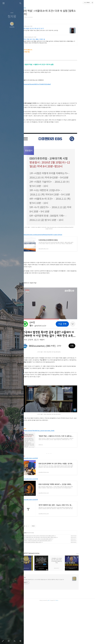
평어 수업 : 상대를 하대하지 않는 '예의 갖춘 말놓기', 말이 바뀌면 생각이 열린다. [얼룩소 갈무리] (49, 579)
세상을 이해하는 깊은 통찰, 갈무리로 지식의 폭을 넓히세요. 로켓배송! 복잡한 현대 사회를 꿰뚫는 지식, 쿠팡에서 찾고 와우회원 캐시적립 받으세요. (58, 42)
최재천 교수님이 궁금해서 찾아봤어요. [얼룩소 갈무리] (41, 584)
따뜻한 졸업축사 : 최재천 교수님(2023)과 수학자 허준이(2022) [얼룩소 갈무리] (46, 582)
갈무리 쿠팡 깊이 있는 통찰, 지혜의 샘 (43, 39)
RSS (15, 641)
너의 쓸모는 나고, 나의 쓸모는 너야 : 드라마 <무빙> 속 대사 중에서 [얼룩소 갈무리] (46, 581)
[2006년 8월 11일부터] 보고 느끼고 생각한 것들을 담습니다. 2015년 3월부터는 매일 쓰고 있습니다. (52, 621)
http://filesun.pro (35, 26)
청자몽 (12, 17)
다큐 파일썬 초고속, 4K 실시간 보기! (43, 28)
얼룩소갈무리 (32, 8)
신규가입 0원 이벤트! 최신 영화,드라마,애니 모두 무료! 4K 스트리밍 (50, 30)
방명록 (9, 641)
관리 (21, 641)
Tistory (66, 642)
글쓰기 (3, 641)
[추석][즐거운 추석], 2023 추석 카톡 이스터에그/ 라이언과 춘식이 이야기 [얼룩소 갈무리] (47, 577)
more (87, 595)
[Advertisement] (58, 266)
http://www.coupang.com (37, 37)
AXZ (58, 642)
